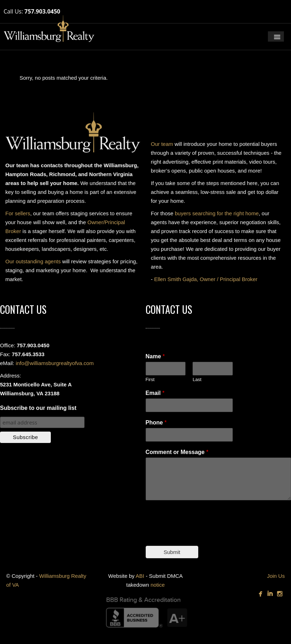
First (150, 379)
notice (158, 585)
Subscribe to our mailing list (38, 408)
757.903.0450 (42, 11)
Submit (172, 552)
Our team (162, 144)
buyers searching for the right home (217, 213)
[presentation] (200, 534)
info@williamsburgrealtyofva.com (55, 363)
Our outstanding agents (33, 261)
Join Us (276, 576)
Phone (156, 423)
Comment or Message (177, 452)
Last (197, 379)
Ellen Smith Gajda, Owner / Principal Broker (206, 279)
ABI (140, 576)
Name (155, 356)
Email (155, 393)
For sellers (18, 213)
